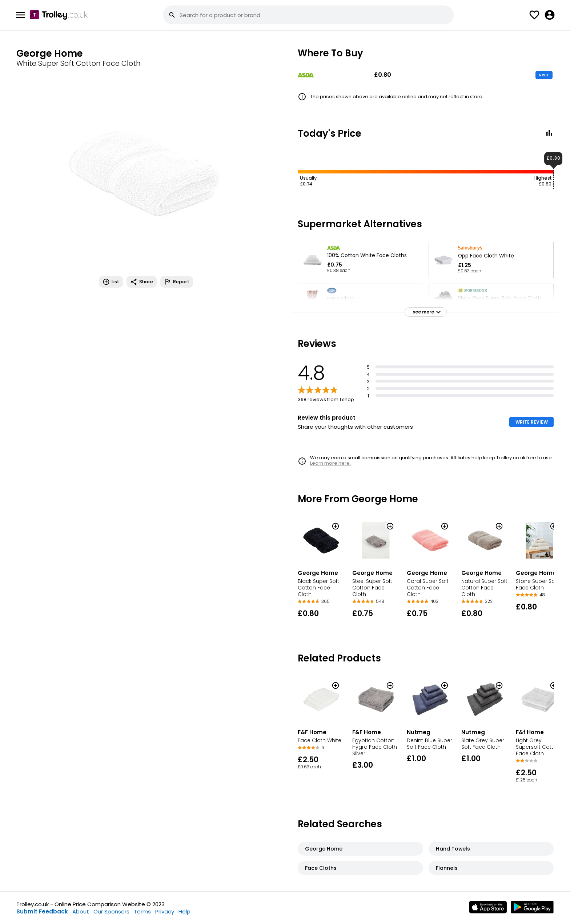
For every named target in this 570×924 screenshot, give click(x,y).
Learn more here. (330, 463)
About (81, 911)
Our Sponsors (111, 911)
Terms (142, 911)
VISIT (544, 75)
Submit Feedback (42, 911)
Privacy (165, 911)
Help (184, 911)
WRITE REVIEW (532, 422)
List (111, 282)
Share (142, 282)
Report (177, 282)
